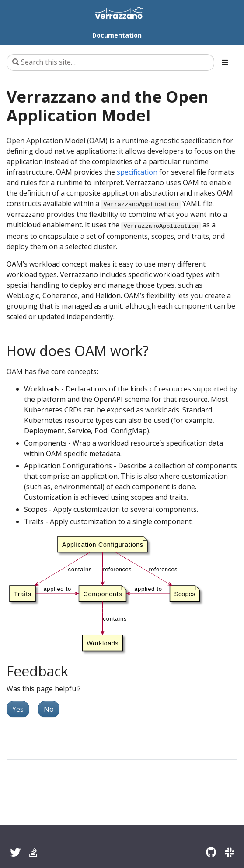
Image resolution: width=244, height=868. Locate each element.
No (49, 709)
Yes (18, 709)
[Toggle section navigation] (225, 62)
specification (137, 172)
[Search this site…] (110, 62)
